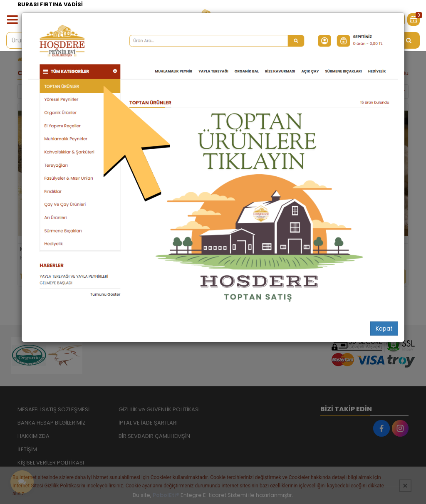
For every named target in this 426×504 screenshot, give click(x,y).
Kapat (384, 329)
